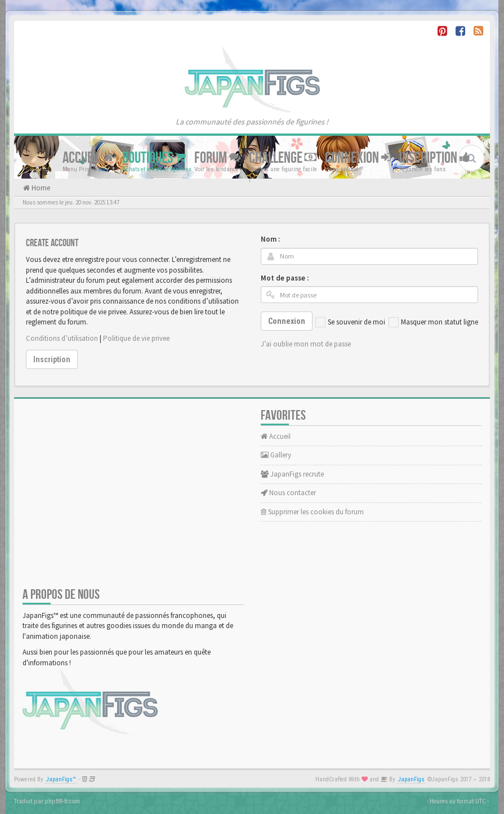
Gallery (276, 455)
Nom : (270, 239)
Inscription (435, 158)
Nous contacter (288, 493)
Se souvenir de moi (350, 322)
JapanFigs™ (61, 779)
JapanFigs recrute (292, 474)
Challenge (283, 158)
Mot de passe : (285, 278)
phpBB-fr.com (62, 801)
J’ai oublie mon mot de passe (306, 344)
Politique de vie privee (136, 338)
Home (40, 188)
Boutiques (154, 158)
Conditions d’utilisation (62, 338)
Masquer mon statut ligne (433, 322)
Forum (217, 158)
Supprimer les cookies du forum (312, 512)
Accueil (88, 158)
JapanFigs (411, 779)
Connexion (358, 158)
